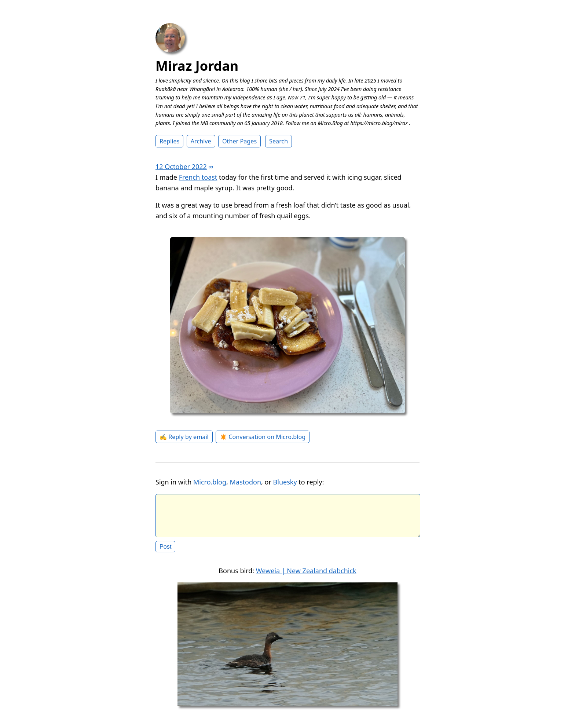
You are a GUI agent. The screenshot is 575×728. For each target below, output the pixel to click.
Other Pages (239, 141)
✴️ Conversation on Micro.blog (263, 437)
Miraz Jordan (197, 66)
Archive (201, 141)
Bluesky (285, 482)
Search (279, 141)
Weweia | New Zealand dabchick (306, 577)
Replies (169, 141)
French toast (198, 177)
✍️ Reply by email (184, 437)
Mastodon (246, 482)
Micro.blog (210, 482)
